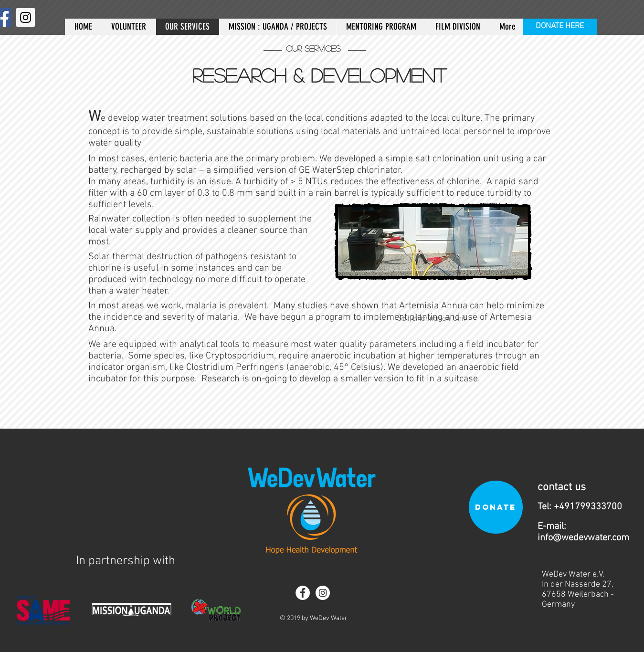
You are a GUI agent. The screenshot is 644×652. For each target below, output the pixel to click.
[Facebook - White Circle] (303, 593)
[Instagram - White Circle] (323, 593)
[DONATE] (496, 507)
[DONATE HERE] (560, 27)
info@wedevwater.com (583, 538)
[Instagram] (26, 17)
